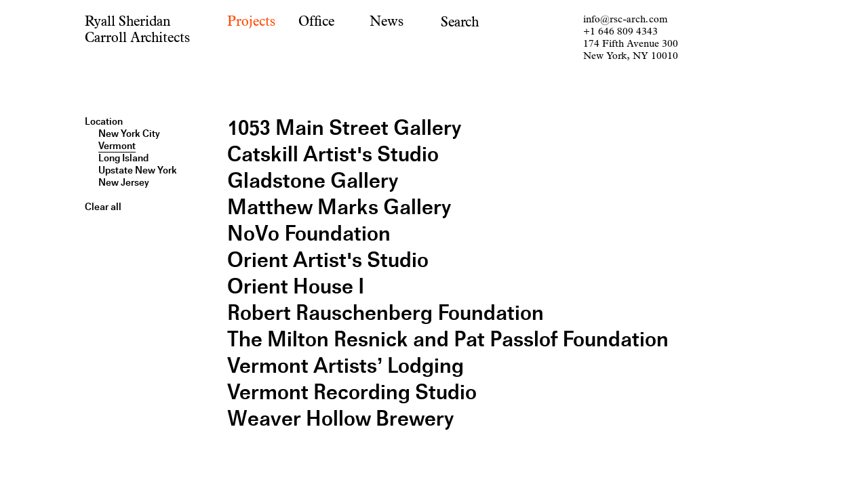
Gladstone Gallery (313, 181)
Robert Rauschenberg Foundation (386, 313)
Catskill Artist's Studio (333, 154)
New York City (129, 134)
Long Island (123, 158)
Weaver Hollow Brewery (340, 419)
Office (316, 21)
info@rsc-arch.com (625, 19)
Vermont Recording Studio (352, 392)
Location (104, 121)
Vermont (117, 146)
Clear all (103, 207)
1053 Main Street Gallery (344, 128)
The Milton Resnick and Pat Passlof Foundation (448, 339)
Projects (251, 21)
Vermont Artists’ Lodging (346, 366)
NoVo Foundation (309, 233)
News (387, 21)
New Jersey (124, 182)
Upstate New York (138, 170)
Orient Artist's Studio (328, 260)
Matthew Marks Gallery (339, 207)
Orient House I (296, 286)
